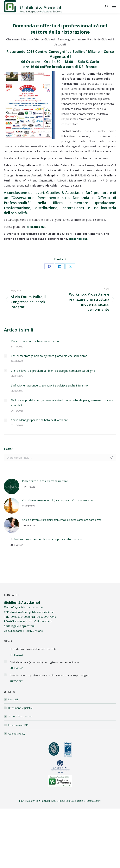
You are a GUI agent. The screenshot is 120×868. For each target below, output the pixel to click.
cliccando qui (36, 227)
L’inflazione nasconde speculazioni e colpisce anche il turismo (49, 385)
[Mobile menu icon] (114, 6)
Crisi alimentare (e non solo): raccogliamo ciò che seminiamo (49, 356)
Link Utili (13, 699)
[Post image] (5, 341)
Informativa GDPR (19, 725)
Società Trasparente (20, 716)
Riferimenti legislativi (20, 708)
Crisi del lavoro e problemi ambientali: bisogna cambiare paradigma (53, 371)
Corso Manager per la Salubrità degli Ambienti (40, 420)
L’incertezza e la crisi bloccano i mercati (36, 341)
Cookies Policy (17, 734)
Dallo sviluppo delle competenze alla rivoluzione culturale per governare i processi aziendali (62, 403)
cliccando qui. (78, 239)
